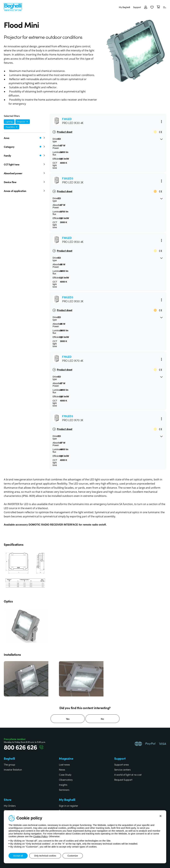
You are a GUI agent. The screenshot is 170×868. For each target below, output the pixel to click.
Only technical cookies (45, 856)
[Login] (146, 7)
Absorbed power (25, 173)
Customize (73, 856)
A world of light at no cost (128, 774)
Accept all (18, 856)
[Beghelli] (13, 7)
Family (25, 155)
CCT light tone (25, 164)
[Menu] (165, 7)
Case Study (65, 774)
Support (137, 7)
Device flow (25, 182)
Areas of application (25, 191)
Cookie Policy (40, 836)
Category (25, 147)
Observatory (66, 780)
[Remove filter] (27, 122)
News (62, 769)
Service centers (122, 769)
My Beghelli (124, 7)
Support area (121, 764)
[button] (152, 7)
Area (25, 138)
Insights (63, 785)
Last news (64, 764)
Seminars (64, 790)
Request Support (123, 780)
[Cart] (158, 7)
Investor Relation (13, 769)
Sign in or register (68, 806)
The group (9, 764)
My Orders (10, 806)
